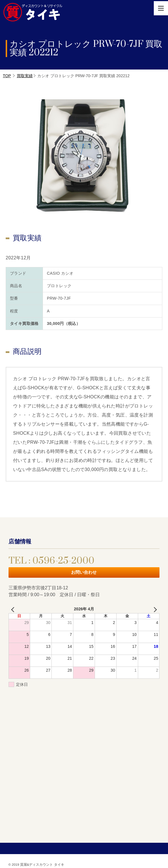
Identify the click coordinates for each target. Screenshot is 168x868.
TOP (7, 76)
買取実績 (25, 76)
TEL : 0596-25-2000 (51, 561)
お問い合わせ (84, 572)
